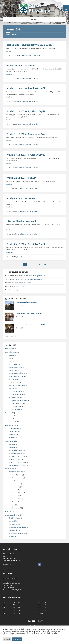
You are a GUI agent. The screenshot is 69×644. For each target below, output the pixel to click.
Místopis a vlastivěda (15, 472)
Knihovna (11, 536)
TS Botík (11, 355)
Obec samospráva (11, 441)
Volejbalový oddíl (17, 394)
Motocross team (17, 403)
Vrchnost (15, 502)
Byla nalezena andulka (23, 290)
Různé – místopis (17, 478)
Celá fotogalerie (11, 336)
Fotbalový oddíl (17, 391)
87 (34, 265)
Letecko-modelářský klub (20, 400)
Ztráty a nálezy (13, 429)
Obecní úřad (9, 426)
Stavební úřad (13, 432)
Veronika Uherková (24, 55)
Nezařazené (9, 349)
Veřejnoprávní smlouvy (16, 450)
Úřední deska (13, 434)
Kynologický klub (14, 382)
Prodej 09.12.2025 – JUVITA (21, 198)
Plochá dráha (16, 406)
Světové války (16, 499)
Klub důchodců (13, 379)
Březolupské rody (17, 493)
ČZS (10, 361)
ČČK (10, 358)
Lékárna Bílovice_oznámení (21, 221)
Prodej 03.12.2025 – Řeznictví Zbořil (26, 244)
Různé (14, 505)
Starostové (15, 496)
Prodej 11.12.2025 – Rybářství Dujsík (26, 111)
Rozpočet (12, 447)
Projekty (11, 444)
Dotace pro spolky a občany (17, 465)
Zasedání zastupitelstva (16, 456)
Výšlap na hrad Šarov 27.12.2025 (26, 302)
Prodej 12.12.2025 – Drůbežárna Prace (27, 134)
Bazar (10, 419)
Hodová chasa (13, 370)
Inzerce (11, 416)
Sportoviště (12, 521)
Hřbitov (11, 481)
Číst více (14, 635)
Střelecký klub (16, 409)
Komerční (35, 78)
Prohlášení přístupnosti (11, 578)
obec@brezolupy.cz (14, 561)
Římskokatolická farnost (16, 533)
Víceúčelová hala (14, 518)
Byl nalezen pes (22, 286)
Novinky (15, 35)
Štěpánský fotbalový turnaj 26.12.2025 (29, 313)
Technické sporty (14, 397)
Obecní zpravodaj (14, 487)
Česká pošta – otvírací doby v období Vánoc (29, 45)
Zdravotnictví (13, 524)
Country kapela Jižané (16, 367)
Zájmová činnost (11, 352)
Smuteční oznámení (15, 484)
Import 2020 (9, 511)
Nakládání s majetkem (16, 453)
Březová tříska (13, 364)
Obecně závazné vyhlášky (17, 462)
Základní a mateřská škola (17, 527)
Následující (42, 265)
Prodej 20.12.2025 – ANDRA (21, 66)
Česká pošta (36, 55)
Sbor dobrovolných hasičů (17, 385)
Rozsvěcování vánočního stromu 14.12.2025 (30, 325)
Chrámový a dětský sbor (16, 373)
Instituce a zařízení (11, 515)
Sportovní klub (13, 388)
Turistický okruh (17, 475)
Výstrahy (11, 437)
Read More (10, 51)
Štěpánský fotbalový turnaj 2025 (35, 276)
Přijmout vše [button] (17, 639)
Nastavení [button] (7, 639)
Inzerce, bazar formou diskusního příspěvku (29, 279)
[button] (66, 8)
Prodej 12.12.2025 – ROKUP (21, 178)
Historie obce (13, 490)
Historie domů (16, 508)
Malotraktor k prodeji (25, 283)
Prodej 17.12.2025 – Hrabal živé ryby (26, 155)
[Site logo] (35, 13)
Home (8, 35)
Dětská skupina (13, 530)
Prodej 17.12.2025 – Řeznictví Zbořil (26, 88)
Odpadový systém (14, 459)
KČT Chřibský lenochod (16, 376)
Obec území (9, 469)
